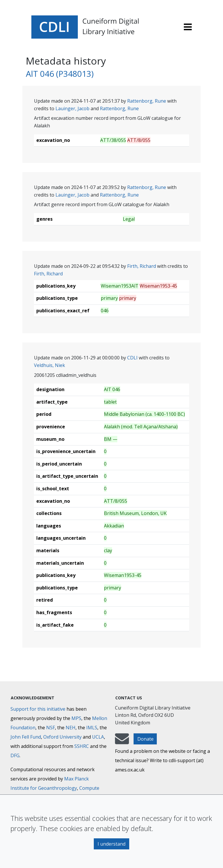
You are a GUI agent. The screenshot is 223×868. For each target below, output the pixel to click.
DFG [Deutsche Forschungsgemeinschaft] (15, 755)
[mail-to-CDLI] (122, 742)
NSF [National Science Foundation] (51, 728)
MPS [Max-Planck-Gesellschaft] (76, 718)
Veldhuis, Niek (50, 365)
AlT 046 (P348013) (60, 74)
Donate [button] (145, 739)
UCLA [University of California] (98, 737)
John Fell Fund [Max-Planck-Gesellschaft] (26, 737)
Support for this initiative (38, 709)
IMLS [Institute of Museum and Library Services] (92, 728)
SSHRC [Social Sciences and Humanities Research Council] (82, 746)
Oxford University (62, 737)
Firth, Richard (142, 266)
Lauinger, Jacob (72, 108)
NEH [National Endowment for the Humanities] (71, 728)
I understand (111, 844)
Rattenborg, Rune (147, 101)
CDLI (132, 358)
